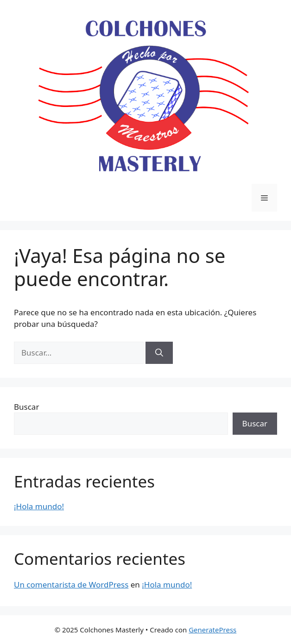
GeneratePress (212, 630)
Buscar (26, 407)
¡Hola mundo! (39, 506)
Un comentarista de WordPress (71, 585)
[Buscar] (159, 353)
